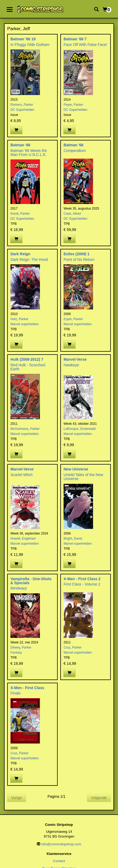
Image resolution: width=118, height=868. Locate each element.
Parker (28, 105)
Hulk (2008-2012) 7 (27, 359)
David (78, 539)
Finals (15, 693)
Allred (77, 214)
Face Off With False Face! (85, 45)
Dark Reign (20, 254)
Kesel (14, 214)
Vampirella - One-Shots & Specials (31, 581)
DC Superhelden (22, 110)
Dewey (15, 647)
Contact (59, 861)
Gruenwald (88, 429)
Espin (68, 319)
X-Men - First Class (27, 688)
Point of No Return (79, 260)
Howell (15, 539)
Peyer (68, 105)
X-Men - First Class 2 (82, 579)
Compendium (75, 151)
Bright (68, 539)
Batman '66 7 (75, 39)
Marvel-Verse (75, 359)
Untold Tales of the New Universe (83, 477)
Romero (16, 105)
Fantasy (16, 653)
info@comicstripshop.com (61, 844)
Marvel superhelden (25, 324)
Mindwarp (19, 588)
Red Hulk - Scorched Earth (28, 367)
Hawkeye (71, 365)
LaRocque (71, 429)
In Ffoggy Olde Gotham (30, 45)
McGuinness (19, 429)
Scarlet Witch (21, 475)
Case (67, 214)
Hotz (14, 319)
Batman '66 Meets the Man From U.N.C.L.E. (29, 153)
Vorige (17, 798)
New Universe (76, 469)
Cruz (67, 647)
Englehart (29, 539)
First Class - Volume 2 (82, 584)
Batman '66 (20, 145)
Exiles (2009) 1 (77, 254)
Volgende (99, 798)
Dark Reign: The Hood (29, 260)
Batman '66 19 (23, 39)
